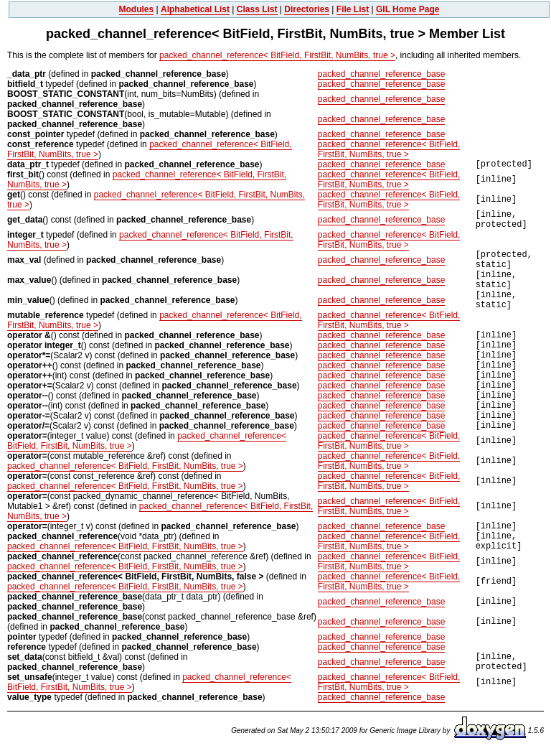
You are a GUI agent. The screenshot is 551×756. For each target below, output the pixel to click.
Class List (257, 9)
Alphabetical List (195, 9)
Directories (307, 9)
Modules (137, 9)
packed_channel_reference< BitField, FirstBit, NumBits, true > (277, 55)
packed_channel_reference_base (381, 74)
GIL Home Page (408, 9)
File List (353, 9)
